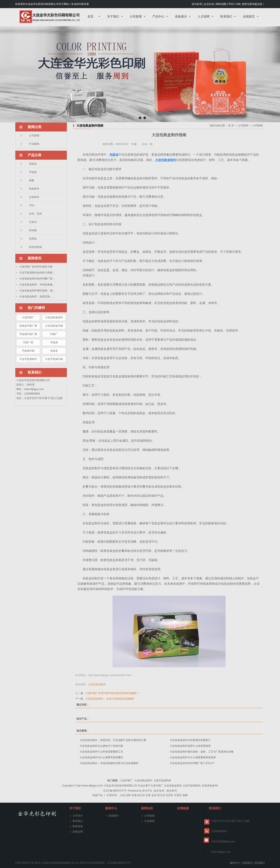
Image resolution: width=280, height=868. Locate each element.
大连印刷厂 (28, 317)
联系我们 (226, 17)
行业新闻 (34, 144)
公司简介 (78, 816)
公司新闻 (136, 17)
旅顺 (185, 795)
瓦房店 (169, 795)
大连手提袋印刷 (54, 359)
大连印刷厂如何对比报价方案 (36, 267)
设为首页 (197, 4)
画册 (32, 180)
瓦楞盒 (33, 239)
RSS (231, 4)
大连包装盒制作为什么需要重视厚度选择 (193, 757)
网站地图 (221, 4)
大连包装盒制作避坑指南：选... (37, 291)
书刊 (32, 205)
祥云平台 (147, 791)
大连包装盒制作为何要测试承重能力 (190, 740)
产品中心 (158, 17)
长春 (148, 795)
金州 (154, 795)
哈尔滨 (141, 795)
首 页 (231, 126)
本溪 (134, 795)
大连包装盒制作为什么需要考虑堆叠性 (101, 757)
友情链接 (183, 808)
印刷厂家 (28, 342)
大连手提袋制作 (28, 359)
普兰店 (161, 795)
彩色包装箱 (35, 247)
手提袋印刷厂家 (28, 334)
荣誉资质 (78, 826)
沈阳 (128, 795)
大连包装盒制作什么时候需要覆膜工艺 (101, 752)
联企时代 (172, 791)
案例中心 (111, 808)
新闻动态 (147, 808)
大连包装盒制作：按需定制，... (37, 297)
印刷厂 (54, 334)
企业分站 (209, 4)
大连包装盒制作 (54, 317)
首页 (90, 17)
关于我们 (113, 17)
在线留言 (249, 17)
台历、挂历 (35, 214)
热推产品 (98, 795)
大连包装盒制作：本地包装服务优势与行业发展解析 (109, 763)
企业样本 (34, 197)
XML (238, 4)
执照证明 (78, 832)
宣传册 (33, 230)
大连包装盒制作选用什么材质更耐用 (190, 746)
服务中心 (235, 863)
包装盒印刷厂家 (28, 326)
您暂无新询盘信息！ (253, 4)
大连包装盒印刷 (54, 326)
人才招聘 (204, 17)
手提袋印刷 (28, 351)
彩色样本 (34, 189)
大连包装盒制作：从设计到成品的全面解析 (110, 699)
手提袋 (33, 172)
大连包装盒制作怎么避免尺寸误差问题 (101, 746)
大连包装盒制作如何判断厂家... (37, 279)
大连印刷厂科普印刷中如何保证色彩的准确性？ (112, 693)
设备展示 (181, 17)
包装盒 (33, 164)
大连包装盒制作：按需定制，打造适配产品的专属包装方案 (113, 740)
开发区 (178, 795)
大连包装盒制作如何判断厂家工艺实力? (192, 763)
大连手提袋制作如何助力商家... (37, 273)
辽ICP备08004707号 (115, 791)
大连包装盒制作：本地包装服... (37, 285)
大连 (122, 795)
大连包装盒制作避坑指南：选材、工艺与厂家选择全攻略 (202, 752)
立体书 (33, 222)
